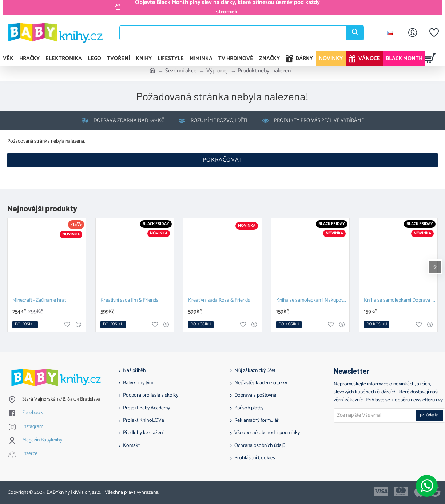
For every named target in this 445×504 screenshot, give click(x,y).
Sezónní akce (181, 71)
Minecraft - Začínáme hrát (39, 301)
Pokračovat (223, 160)
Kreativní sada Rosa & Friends (219, 301)
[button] (25, 325)
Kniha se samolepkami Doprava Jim (400, 301)
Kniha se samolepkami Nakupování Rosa (312, 301)
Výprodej (217, 71)
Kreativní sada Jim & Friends (129, 301)
